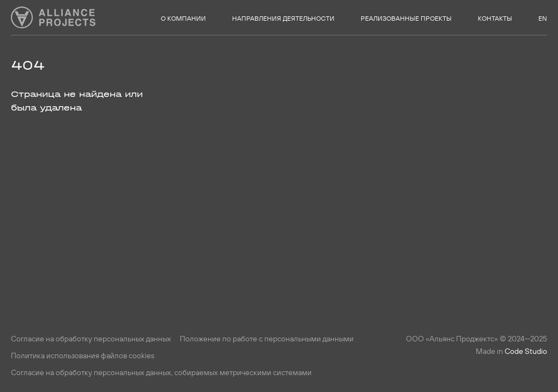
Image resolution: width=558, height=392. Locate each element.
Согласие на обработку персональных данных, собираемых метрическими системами (161, 372)
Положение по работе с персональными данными (267, 339)
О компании (183, 18)
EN (543, 18)
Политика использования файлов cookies (83, 356)
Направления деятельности (283, 18)
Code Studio (526, 351)
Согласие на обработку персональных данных (91, 339)
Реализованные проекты (406, 18)
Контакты (495, 18)
